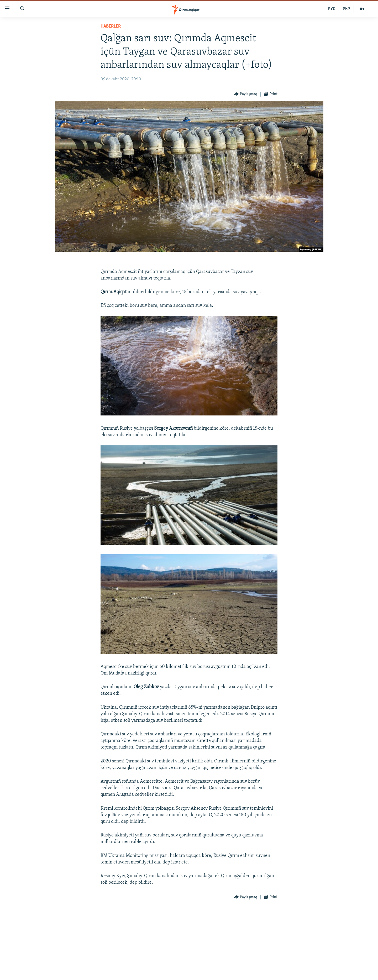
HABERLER (111, 26)
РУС (332, 9)
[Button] (246, 94)
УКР (346, 9)
